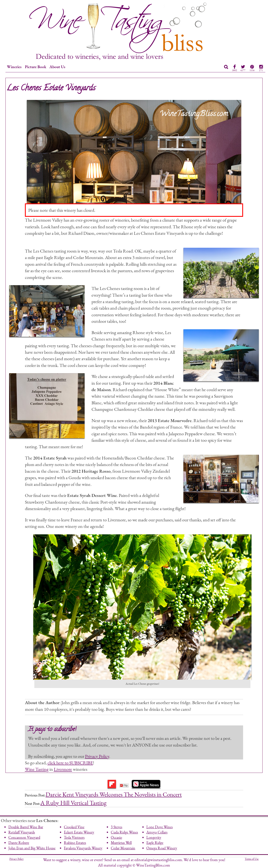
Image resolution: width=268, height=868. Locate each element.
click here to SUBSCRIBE (70, 763)
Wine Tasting (37, 769)
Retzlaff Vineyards (22, 832)
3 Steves (117, 827)
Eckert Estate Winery (79, 832)
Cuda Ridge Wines (124, 832)
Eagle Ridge (155, 843)
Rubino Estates (75, 843)
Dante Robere (19, 843)
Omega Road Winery (162, 848)
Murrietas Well (121, 843)
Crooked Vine (74, 827)
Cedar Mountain (123, 848)
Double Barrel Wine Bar (26, 827)
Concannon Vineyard (24, 837)
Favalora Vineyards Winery (83, 848)
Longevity (154, 837)
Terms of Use (252, 859)
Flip (124, 785)
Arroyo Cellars (157, 832)
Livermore (63, 769)
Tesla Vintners (74, 837)
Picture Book (36, 67)
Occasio (116, 837)
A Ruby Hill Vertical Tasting (73, 803)
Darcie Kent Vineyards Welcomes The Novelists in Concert (114, 794)
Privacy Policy (97, 756)
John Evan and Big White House (32, 848)
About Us (57, 67)
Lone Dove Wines (160, 827)
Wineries (14, 67)
